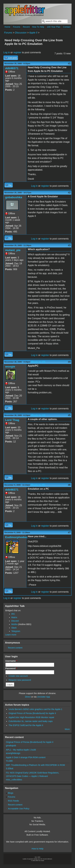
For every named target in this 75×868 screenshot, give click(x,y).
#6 (69, 485)
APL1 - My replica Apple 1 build (21, 750)
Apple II (33, 33)
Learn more (11, 635)
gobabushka (14, 197)
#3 (69, 245)
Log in (7, 52)
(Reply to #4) (38, 415)
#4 (69, 362)
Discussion (21, 33)
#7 (69, 533)
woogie (10, 367)
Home (7, 27)
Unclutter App (44, 697)
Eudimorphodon (16, 537)
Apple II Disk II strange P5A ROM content (26, 757)
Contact (67, 27)
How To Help (38, 27)
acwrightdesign (13, 753)
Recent (26, 27)
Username (11, 661)
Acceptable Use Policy (19, 809)
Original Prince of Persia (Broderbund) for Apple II (32, 713)
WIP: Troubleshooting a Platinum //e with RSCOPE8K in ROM (35, 765)
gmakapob (11, 746)
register (17, 52)
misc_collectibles (14, 780)
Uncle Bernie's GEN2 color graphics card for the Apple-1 (35, 709)
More (67, 729)
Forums (17, 27)
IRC (13, 614)
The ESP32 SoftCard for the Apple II (26, 725)
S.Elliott (10, 769)
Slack (14, 628)
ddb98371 (12, 68)
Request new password (20, 680)
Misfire (15, 624)
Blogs (11, 793)
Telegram (16, 631)
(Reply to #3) (38, 362)
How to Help (37, 849)
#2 (69, 193)
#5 (69, 415)
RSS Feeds (13, 801)
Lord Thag (12, 420)
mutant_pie (13, 250)
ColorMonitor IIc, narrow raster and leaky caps (31, 721)
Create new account (18, 676)
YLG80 (9, 761)
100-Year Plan (54, 27)
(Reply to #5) (38, 485)
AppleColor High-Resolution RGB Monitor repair (31, 717)
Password (11, 668)
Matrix (14, 617)
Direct (28, 697)
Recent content (15, 648)
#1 (69, 64)
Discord (15, 621)
